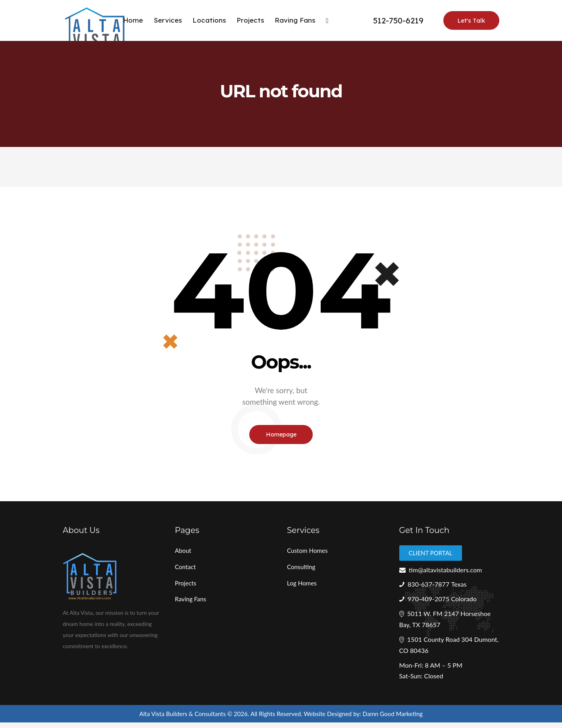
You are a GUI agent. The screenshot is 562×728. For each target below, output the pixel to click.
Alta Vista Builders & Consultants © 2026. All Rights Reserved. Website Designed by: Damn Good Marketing (281, 718)
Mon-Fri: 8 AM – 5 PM (433, 670)
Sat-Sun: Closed (422, 681)
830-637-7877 (430, 588)
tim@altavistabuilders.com (443, 573)
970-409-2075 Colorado (445, 602)
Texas (462, 588)
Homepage (281, 436)
